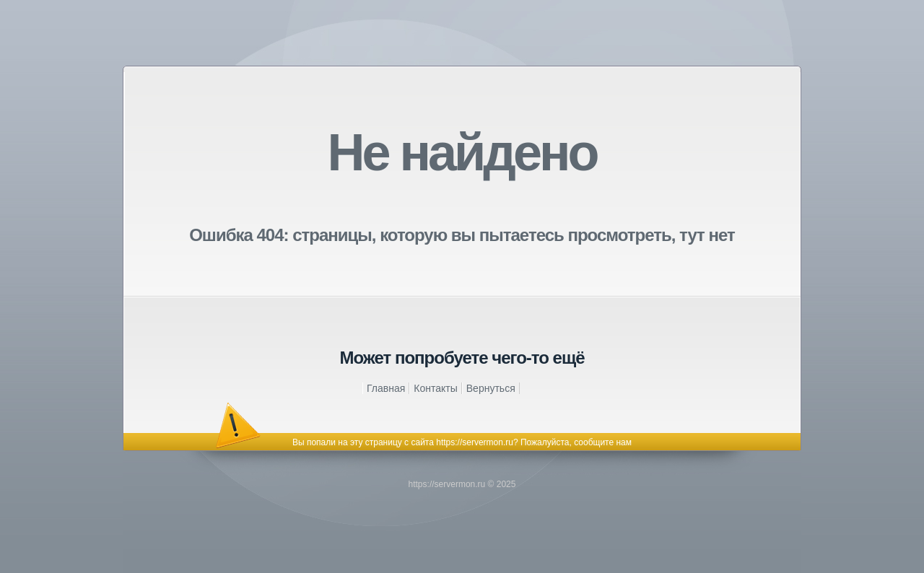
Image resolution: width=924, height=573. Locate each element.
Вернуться (491, 388)
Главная (386, 388)
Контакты (435, 388)
